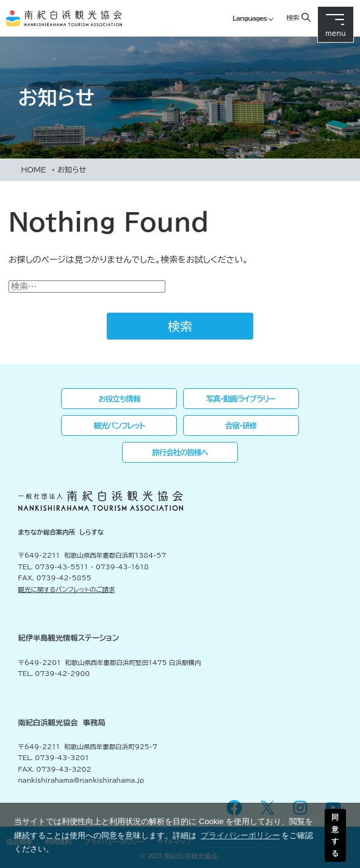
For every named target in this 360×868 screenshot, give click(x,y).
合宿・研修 (241, 425)
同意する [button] (335, 835)
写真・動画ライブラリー (241, 399)
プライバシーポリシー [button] (240, 835)
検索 (292, 17)
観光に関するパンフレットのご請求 (67, 589)
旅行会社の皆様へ (180, 452)
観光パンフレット (120, 425)
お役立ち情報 (119, 399)
